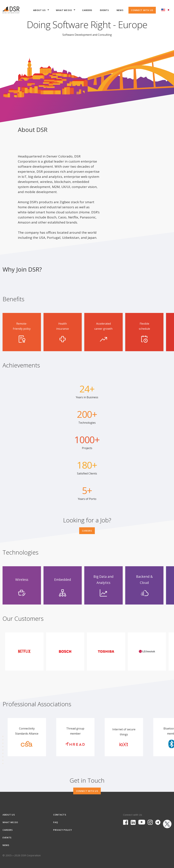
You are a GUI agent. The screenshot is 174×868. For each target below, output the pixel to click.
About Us (41, 11)
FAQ (56, 822)
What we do (66, 11)
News (120, 10)
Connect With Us (142, 10)
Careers (87, 10)
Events (104, 10)
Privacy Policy (63, 830)
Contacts (60, 815)
